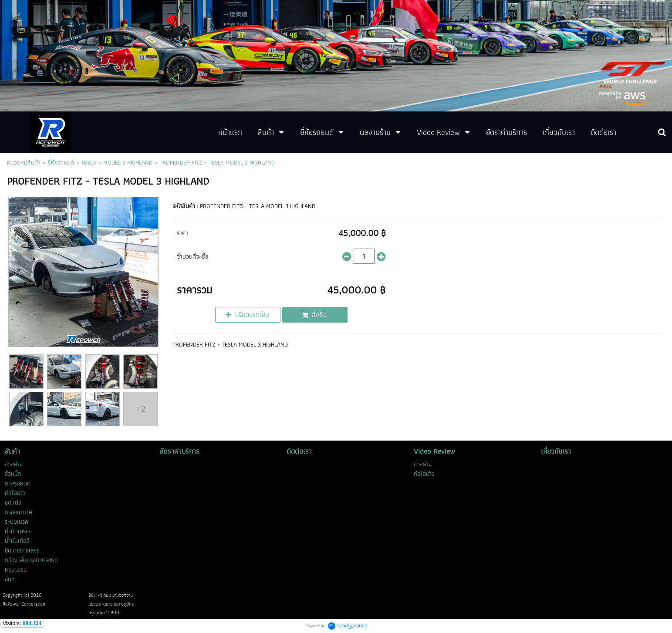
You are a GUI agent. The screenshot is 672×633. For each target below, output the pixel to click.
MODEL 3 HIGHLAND (128, 162)
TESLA (89, 162)
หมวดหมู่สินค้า (24, 162)
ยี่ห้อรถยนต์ (61, 162)
